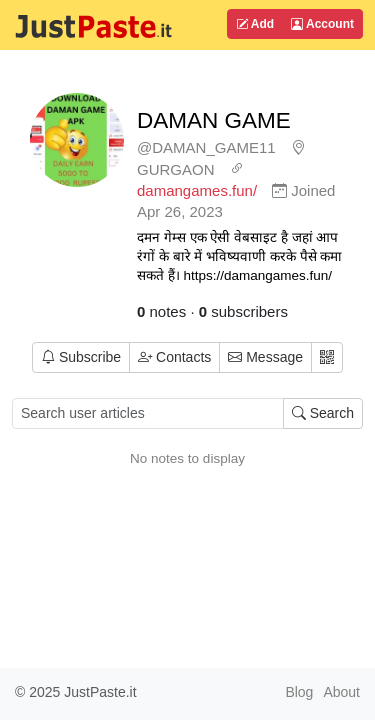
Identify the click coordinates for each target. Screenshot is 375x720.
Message (265, 357)
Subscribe (81, 357)
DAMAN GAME (214, 120)
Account (322, 24)
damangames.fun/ (197, 190)
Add (255, 24)
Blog (299, 692)
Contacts (174, 357)
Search (323, 413)
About (341, 692)
